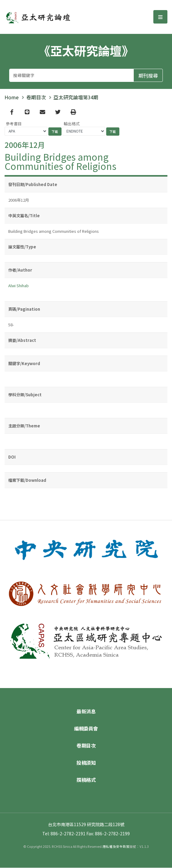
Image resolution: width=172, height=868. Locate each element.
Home (12, 97)
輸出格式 (72, 124)
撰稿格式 (86, 780)
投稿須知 (86, 763)
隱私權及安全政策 (116, 847)
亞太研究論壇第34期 (76, 97)
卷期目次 (36, 97)
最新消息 (86, 712)
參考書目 (14, 124)
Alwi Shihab (19, 286)
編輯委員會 (86, 729)
